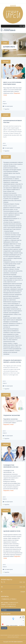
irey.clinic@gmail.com (10, 606)
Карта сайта (4, 628)
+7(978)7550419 (9, 30)
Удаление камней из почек (12, 531)
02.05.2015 (6, 157)
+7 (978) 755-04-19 (13, 603)
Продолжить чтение (8, 425)
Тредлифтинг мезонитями (12, 415)
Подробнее (7, 109)
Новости (5, 104)
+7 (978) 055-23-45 (11, 604)
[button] (21, 26)
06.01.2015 (6, 445)
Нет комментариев (8, 106)
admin (4, 102)
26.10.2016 (6, 62)
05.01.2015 (6, 511)
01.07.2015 (6, 115)
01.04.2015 (6, 395)
